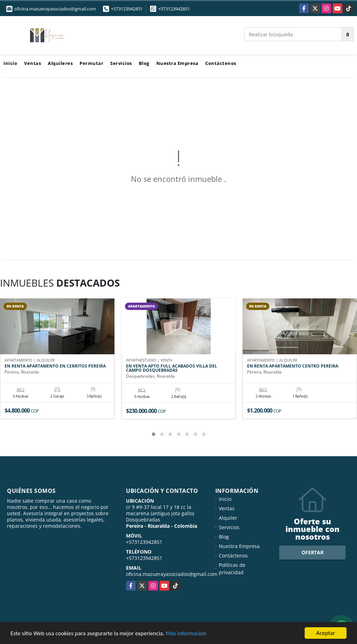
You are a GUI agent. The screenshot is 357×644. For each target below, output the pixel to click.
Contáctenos (221, 63)
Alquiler (228, 518)
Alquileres (60, 63)
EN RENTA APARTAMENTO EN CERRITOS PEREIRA (55, 366)
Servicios (121, 63)
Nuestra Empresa (177, 63)
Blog (144, 63)
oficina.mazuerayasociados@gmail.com (172, 574)
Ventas (32, 63)
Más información (186, 634)
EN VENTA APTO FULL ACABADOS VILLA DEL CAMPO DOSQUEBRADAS (172, 368)
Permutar (91, 63)
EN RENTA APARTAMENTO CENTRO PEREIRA (293, 366)
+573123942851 (127, 9)
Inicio (10, 63)
